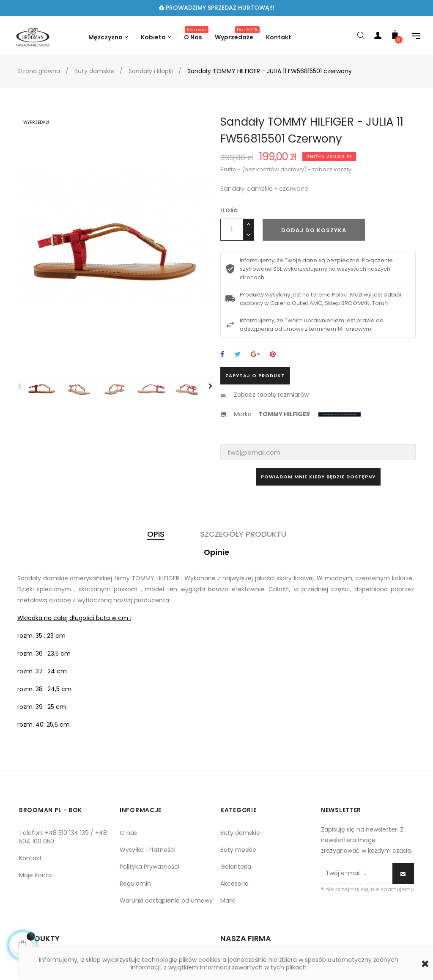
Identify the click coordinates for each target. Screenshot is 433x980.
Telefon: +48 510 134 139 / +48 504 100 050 (63, 837)
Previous (19, 386)
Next (211, 386)
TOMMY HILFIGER (284, 414)
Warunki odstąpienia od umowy (166, 900)
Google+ (255, 355)
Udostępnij (222, 355)
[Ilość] (232, 230)
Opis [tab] (156, 534)
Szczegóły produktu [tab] (243, 534)
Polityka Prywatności (149, 867)
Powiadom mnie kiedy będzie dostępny (318, 477)
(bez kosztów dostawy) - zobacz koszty (297, 169)
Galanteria (236, 867)
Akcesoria (234, 884)
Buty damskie (240, 833)
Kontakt (30, 858)
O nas (128, 833)
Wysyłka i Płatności (148, 850)
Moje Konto (36, 875)
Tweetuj (237, 355)
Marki (228, 900)
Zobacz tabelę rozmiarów (271, 395)
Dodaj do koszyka (314, 230)
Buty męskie (238, 850)
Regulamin (135, 884)
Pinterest (273, 355)
